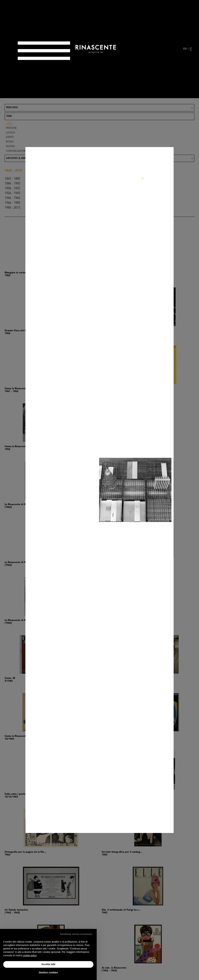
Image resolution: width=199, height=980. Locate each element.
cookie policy (30, 955)
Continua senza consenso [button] (76, 934)
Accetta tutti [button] (48, 964)
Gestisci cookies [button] (48, 973)
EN (185, 49)
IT (191, 49)
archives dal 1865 (96, 52)
